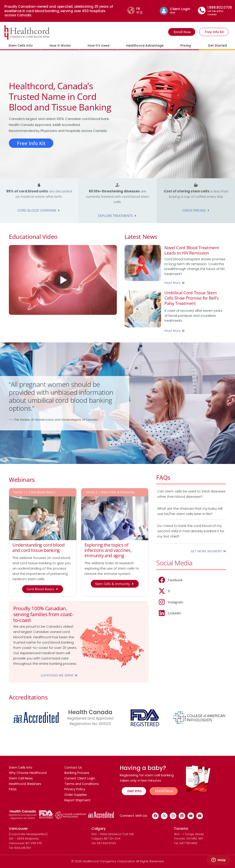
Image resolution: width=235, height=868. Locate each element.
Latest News (143, 236)
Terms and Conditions (82, 783)
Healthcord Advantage (145, 46)
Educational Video (36, 236)
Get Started (217, 46)
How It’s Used (98, 46)
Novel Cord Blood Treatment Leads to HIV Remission (193, 250)
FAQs (164, 477)
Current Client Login (80, 777)
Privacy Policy (75, 788)
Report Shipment (77, 800)
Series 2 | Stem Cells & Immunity (110, 492)
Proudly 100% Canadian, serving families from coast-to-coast (43, 614)
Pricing (186, 46)
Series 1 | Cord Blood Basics (34, 492)
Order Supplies (76, 794)
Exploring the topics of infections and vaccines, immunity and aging (108, 550)
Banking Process (77, 771)
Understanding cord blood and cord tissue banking (39, 548)
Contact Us (73, 765)
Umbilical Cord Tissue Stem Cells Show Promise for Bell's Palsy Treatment (193, 298)
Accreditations (30, 697)
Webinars (23, 479)
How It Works (60, 46)
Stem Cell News (21, 777)
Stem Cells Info (21, 46)
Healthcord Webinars (25, 783)
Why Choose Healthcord (28, 771)
